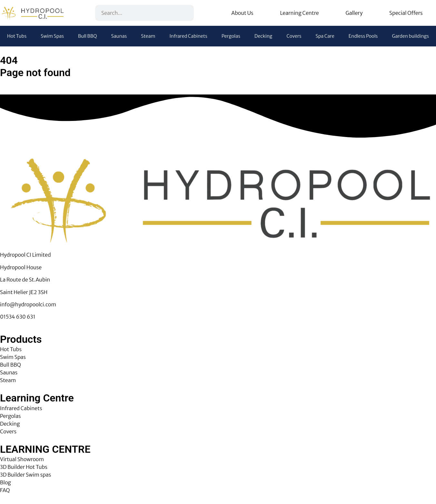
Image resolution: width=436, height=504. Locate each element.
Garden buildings (410, 36)
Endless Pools (363, 36)
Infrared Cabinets (188, 36)
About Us (242, 13)
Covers (294, 36)
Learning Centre (299, 13)
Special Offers (406, 13)
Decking (263, 36)
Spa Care (325, 36)
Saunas (119, 36)
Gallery (354, 13)
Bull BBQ (88, 36)
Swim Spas (52, 36)
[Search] (185, 13)
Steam (148, 36)
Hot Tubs (17, 36)
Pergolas (231, 36)
